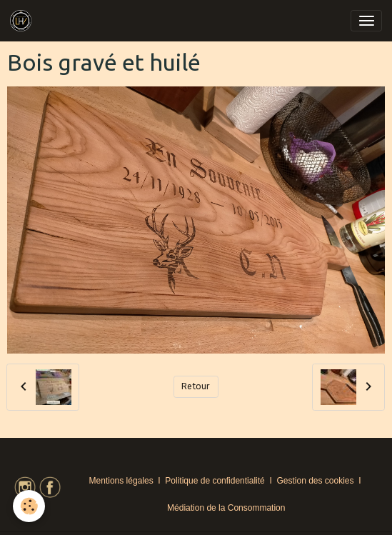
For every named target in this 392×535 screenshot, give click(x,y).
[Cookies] (29, 506)
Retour (196, 386)
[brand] (23, 21)
